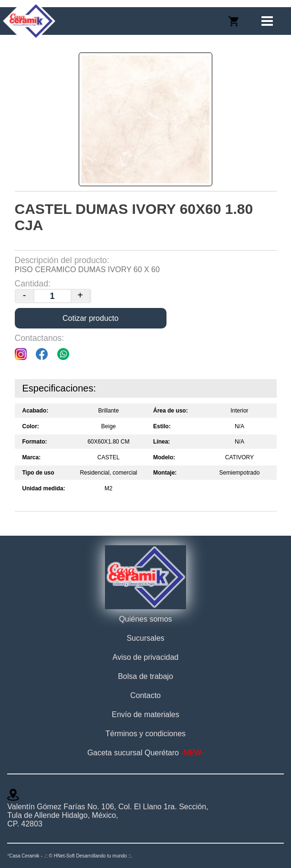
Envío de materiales (145, 715)
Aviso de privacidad (145, 657)
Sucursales (145, 638)
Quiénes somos (145, 619)
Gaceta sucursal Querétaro (145, 753)
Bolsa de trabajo (145, 676)
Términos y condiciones (145, 734)
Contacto (145, 695)
